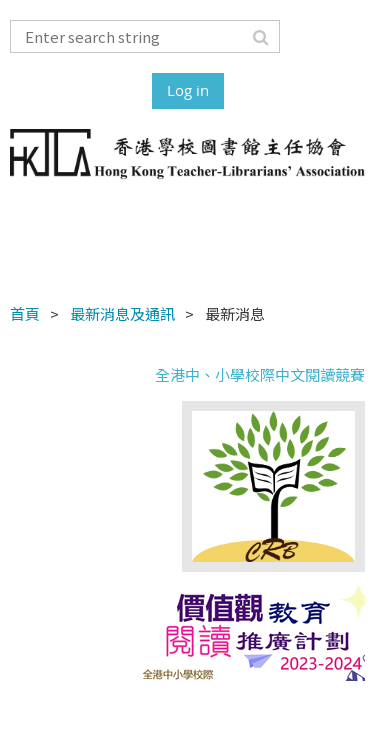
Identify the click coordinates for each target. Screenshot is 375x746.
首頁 (25, 313)
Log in (188, 90)
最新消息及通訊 (122, 313)
